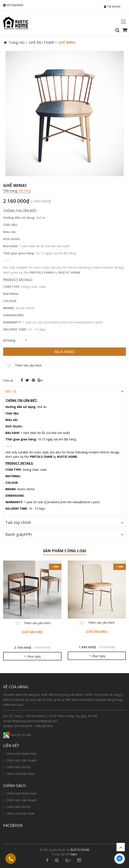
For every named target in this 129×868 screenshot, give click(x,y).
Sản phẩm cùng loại (64, 551)
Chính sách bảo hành (20, 774)
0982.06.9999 (44, 726)
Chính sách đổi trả (18, 767)
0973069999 (15, 5)
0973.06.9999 (23, 726)
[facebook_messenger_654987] (120, 859)
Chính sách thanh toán (21, 754)
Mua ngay (32, 656)
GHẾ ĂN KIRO (97, 632)
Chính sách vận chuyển (22, 760)
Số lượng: (9, 340)
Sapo (74, 854)
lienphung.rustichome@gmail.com (35, 721)
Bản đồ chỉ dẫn (17, 735)
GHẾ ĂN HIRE (32, 632)
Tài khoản (112, 6)
